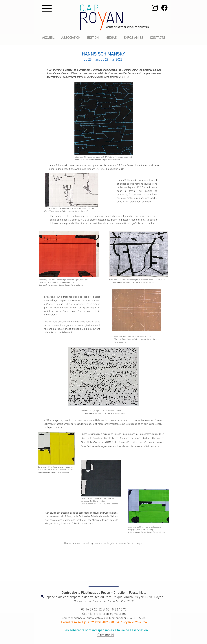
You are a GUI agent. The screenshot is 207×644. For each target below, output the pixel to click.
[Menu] (47, 8)
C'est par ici (106, 635)
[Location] (42, 597)
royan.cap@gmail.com (111, 614)
